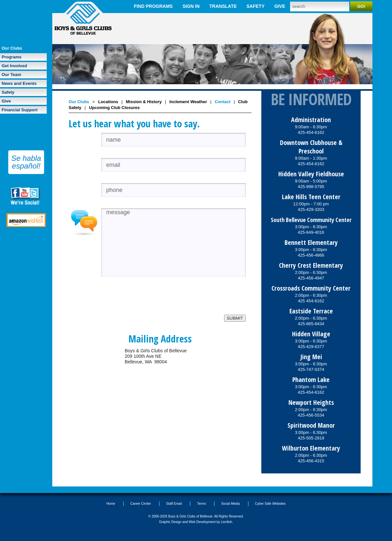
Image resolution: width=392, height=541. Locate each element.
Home (111, 504)
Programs (12, 57)
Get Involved (14, 66)
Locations (108, 102)
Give (280, 6)
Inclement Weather (188, 102)
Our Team (11, 75)
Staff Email (174, 504)
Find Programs (153, 6)
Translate (223, 6)
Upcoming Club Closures (114, 108)
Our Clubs (12, 48)
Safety (256, 6)
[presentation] (151, 302)
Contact (222, 102)
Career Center (141, 504)
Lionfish (226, 522)
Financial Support (20, 110)
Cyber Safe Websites (270, 504)
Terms (201, 504)
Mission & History (144, 102)
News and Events (19, 83)
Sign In (191, 6)
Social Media (230, 504)
